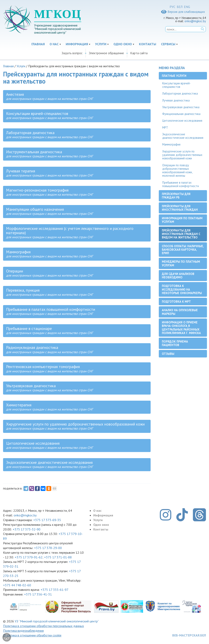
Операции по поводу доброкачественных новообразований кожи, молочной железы (177, 170)
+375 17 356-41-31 (38, 594)
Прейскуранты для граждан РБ (176, 196)
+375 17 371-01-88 (58, 557)
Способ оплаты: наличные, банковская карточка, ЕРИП (183, 250)
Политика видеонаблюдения (23, 631)
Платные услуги (174, 76)
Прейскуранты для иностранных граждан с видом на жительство (181, 234)
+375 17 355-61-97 (54, 590)
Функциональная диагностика (181, 114)
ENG (187, 7)
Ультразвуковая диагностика (181, 107)
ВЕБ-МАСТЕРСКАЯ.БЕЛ (189, 635)
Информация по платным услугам (182, 220)
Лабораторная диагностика (180, 93)
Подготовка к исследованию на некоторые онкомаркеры (182, 289)
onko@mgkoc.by (195, 21)
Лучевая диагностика (176, 100)
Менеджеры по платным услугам (181, 263)
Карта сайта (139, 53)
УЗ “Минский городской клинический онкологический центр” (57, 621)
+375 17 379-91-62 (29, 557)
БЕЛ (180, 7)
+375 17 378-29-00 (48, 548)
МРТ (165, 127)
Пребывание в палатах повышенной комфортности (181, 184)
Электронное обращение (106, 53)
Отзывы (168, 354)
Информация (77, 44)
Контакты (148, 44)
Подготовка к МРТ (176, 302)
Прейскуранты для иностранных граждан (180, 208)
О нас (54, 44)
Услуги (101, 44)
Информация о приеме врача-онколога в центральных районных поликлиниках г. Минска (181, 328)
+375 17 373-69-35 (47, 520)
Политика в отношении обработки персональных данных (43, 626)
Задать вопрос (72, 53)
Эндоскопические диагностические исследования (183, 136)
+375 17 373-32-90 (27, 529)
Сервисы (168, 44)
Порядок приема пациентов (175, 343)
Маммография (171, 144)
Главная (38, 44)
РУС (172, 7)
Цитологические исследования (182, 121)
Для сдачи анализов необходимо (178, 276)
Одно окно (123, 44)
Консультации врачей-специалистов (176, 85)
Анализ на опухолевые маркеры (180, 312)
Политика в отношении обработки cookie (32, 635)
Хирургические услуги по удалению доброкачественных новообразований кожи (182, 155)
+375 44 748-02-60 (17, 585)
